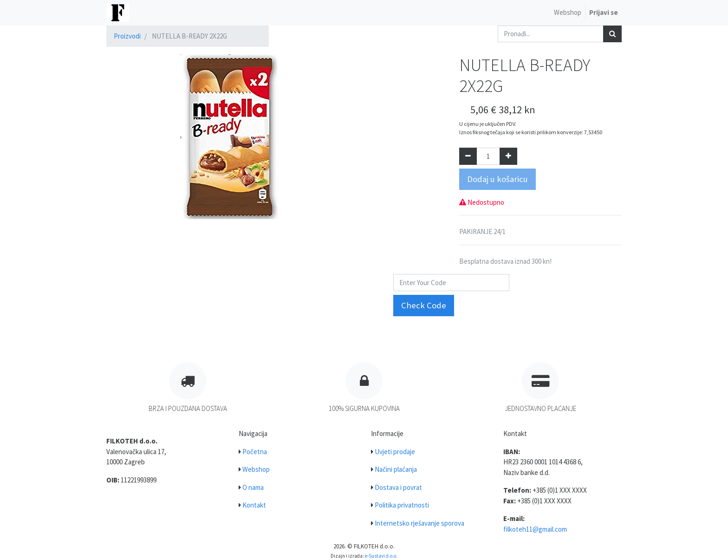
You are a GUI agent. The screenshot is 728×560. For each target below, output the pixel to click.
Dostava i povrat (398, 487)
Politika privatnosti (402, 505)
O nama (253, 487)
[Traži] (612, 34)
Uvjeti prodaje (395, 452)
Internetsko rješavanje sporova (419, 523)
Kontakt (254, 505)
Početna (255, 452)
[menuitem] (568, 13)
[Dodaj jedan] (508, 156)
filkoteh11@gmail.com (535, 529)
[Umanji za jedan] (468, 156)
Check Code (424, 305)
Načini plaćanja (396, 469)
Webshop (256, 469)
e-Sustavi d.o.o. (381, 556)
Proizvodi (127, 36)
